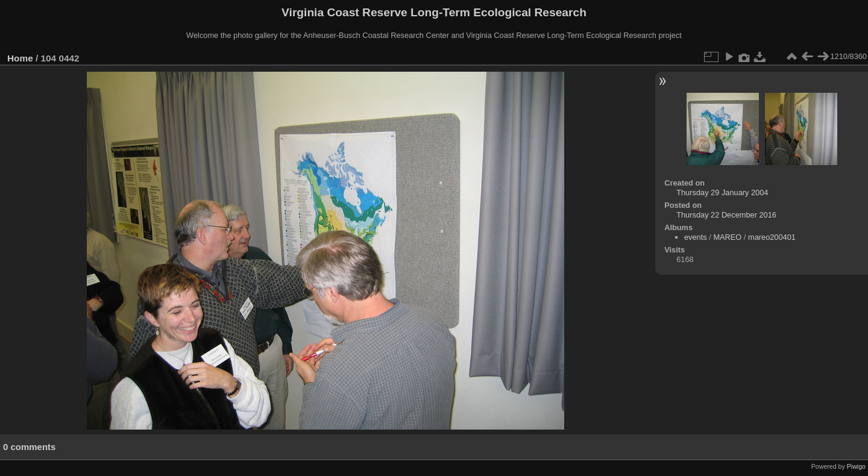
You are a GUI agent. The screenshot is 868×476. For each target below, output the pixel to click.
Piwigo (856, 466)
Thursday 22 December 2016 (726, 215)
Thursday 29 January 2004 (722, 193)
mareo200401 (772, 237)
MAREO (727, 237)
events (696, 237)
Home (20, 58)
